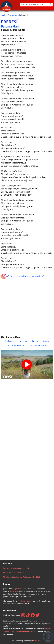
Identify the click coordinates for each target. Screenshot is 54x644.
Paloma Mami (14, 15)
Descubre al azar (10, 568)
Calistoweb (38, 641)
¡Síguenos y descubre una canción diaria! (22, 276)
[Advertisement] (27, 306)
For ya (35, 341)
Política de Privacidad (31, 577)
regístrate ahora (20, 589)
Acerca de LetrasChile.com (13, 573)
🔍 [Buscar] (51, 5)
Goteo (46, 341)
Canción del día (23, 568)
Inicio (4, 15)
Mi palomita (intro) (39, 346)
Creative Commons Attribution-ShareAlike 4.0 (27, 630)
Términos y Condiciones (12, 577)
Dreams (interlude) (15, 346)
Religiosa (9, 341)
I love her (23, 341)
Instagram (14, 591)
